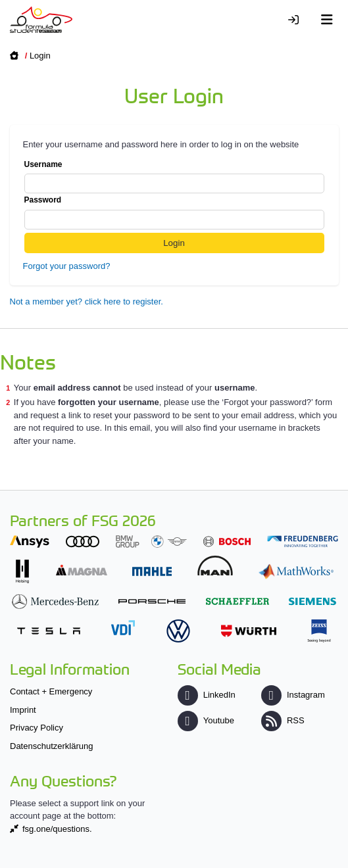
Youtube (206, 720)
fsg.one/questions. (57, 829)
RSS (283, 720)
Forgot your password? (67, 266)
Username (174, 177)
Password (174, 212)
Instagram (293, 695)
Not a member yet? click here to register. (87, 301)
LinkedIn (207, 695)
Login (40, 56)
